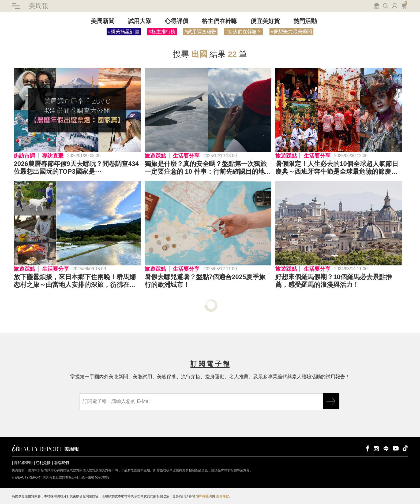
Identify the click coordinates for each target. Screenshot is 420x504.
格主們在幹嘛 (219, 21)
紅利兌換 (43, 463)
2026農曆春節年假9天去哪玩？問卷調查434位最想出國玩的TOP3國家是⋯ (76, 168)
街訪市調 (24, 156)
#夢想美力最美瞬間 (291, 32)
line (386, 448)
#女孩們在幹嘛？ (243, 32)
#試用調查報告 (200, 32)
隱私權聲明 (23, 463)
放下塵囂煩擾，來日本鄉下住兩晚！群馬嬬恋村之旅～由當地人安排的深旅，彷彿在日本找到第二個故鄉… (75, 281)
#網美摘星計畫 (124, 32)
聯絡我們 (61, 463)
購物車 (404, 5)
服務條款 (223, 496)
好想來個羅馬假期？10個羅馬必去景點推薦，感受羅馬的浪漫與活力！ (334, 281)
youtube (396, 448)
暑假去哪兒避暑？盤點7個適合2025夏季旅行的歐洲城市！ (205, 281)
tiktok (405, 448)
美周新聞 (103, 21)
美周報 (39, 6)
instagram (376, 448)
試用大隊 (140, 21)
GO (331, 401)
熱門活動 (305, 21)
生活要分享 (186, 156)
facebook (367, 448)
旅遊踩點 (155, 156)
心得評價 (177, 21)
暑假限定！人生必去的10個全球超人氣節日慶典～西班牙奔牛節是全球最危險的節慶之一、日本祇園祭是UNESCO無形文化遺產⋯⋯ (337, 168)
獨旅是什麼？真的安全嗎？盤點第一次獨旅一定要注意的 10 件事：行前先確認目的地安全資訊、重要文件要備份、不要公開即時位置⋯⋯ (208, 168)
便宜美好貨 (265, 21)
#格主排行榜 (162, 32)
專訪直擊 (53, 156)
